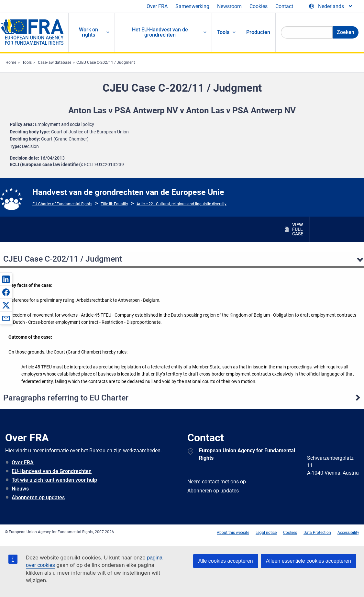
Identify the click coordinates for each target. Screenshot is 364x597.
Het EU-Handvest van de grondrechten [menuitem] (160, 32)
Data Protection (317, 533)
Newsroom (229, 6)
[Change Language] (331, 6)
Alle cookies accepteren (226, 561)
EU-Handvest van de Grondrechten (52, 471)
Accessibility (348, 533)
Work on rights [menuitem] (88, 32)
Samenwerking (192, 6)
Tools (27, 62)
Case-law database (55, 62)
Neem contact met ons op (217, 482)
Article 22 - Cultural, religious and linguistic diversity (182, 204)
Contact (284, 6)
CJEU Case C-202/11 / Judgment (106, 62)
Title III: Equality (114, 204)
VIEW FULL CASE (298, 229)
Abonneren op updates (38, 497)
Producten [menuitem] (258, 32)
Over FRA (157, 6)
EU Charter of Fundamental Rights (62, 204)
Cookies (259, 6)
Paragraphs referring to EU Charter (66, 398)
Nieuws (20, 489)
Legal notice (266, 533)
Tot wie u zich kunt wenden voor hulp (54, 480)
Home (11, 62)
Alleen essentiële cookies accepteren (309, 561)
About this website (233, 533)
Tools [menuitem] (223, 32)
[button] (6, 279)
